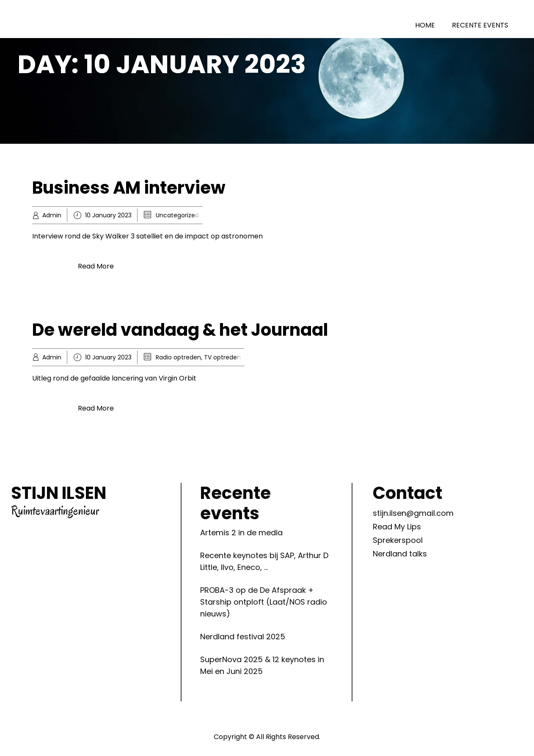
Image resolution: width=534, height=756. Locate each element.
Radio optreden (178, 357)
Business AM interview (129, 188)
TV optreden (222, 357)
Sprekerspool (398, 540)
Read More (96, 266)
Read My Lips (397, 527)
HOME (425, 25)
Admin (52, 215)
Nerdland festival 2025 (243, 637)
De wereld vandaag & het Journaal (180, 330)
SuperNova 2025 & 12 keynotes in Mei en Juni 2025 (262, 665)
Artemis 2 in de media (241, 533)
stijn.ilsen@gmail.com (413, 513)
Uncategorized (177, 215)
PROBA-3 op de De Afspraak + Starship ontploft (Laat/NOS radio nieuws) (264, 602)
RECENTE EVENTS (480, 25)
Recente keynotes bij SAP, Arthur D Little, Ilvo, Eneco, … (264, 561)
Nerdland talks (400, 554)
